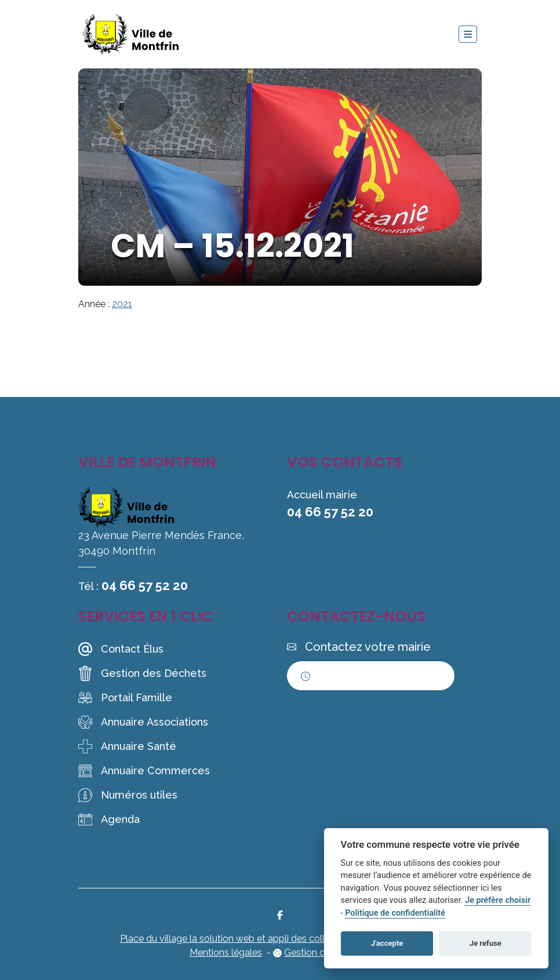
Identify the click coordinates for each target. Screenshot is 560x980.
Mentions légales (226, 952)
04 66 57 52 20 (145, 585)
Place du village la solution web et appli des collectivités (240, 939)
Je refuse (486, 943)
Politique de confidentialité (395, 913)
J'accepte (387, 943)
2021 (122, 304)
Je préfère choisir (498, 900)
